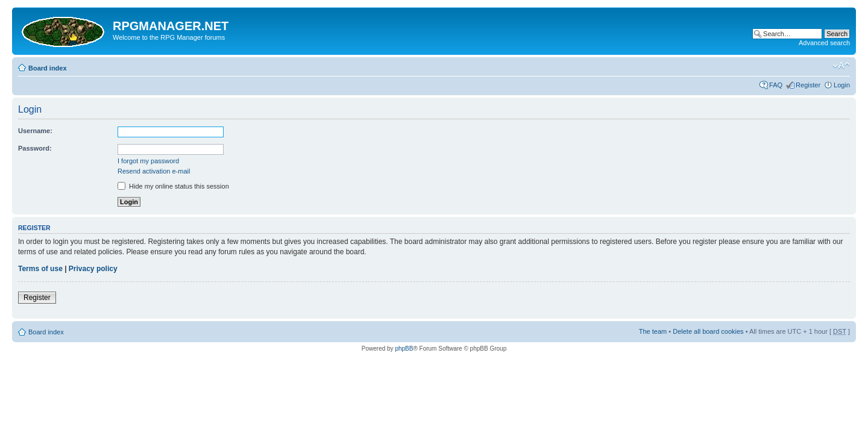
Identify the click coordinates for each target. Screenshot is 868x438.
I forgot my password (148, 161)
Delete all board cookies (708, 331)
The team (653, 331)
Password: (35, 148)
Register (808, 85)
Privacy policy (93, 269)
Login (842, 85)
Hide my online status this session (173, 186)
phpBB (404, 349)
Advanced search (824, 43)
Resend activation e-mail (154, 171)
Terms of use (40, 269)
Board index (48, 68)
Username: (35, 131)
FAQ (776, 85)
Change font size (841, 66)
